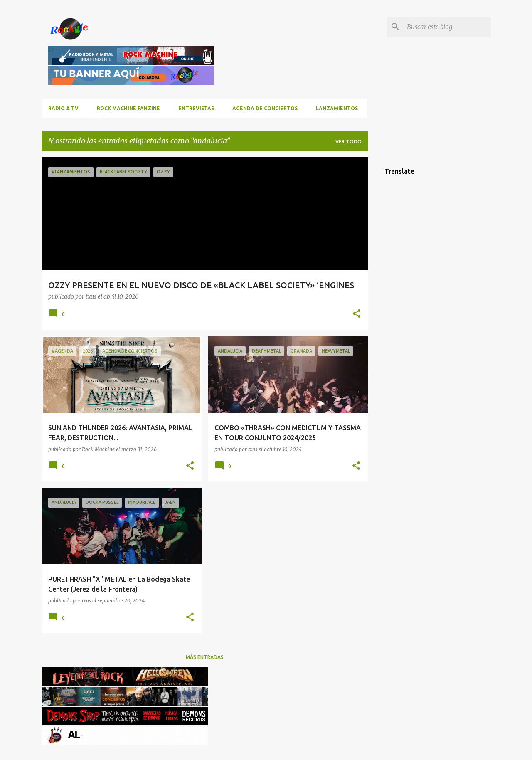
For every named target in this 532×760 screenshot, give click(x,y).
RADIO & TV (63, 108)
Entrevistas (196, 108)
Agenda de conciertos (265, 108)
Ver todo (349, 142)
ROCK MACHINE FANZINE (128, 108)
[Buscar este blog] (447, 27)
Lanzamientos (337, 108)
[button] (357, 314)
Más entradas (205, 657)
